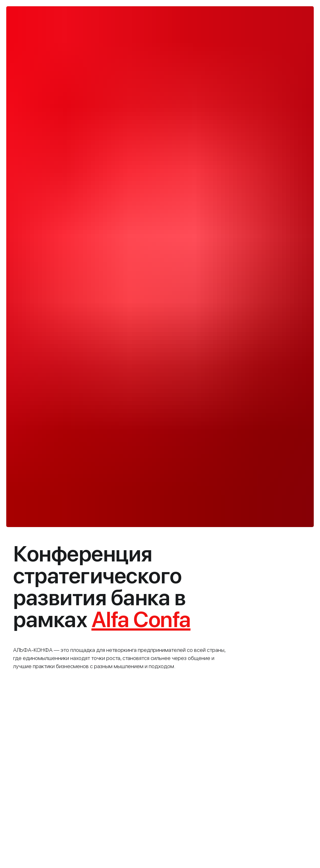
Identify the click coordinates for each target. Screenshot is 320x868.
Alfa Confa (141, 619)
